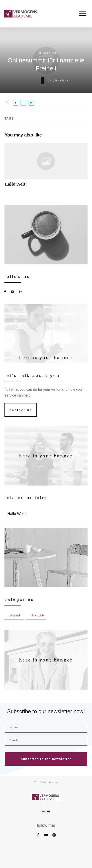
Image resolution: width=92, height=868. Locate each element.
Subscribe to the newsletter (46, 759)
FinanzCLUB (38, 616)
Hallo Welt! (46, 167)
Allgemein (16, 616)
